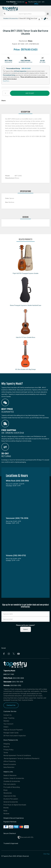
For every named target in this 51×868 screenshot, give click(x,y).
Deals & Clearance (10, 775)
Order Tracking (9, 718)
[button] (9, 61)
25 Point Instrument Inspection (15, 736)
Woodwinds (8, 793)
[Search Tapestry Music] (24, 14)
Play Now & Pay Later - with (36, 3)
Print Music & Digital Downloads (15, 805)
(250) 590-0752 (12, 685)
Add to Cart (30, 93)
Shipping (7, 744)
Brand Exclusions (10, 764)
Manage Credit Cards (11, 733)
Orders (6, 727)
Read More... (6, 81)
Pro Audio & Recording (12, 787)
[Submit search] (5, 14)
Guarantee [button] (9, 62)
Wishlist (6, 721)
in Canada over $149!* (15, 3)
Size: (7, 202)
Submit (26, 629)
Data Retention (9, 767)
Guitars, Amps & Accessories (14, 778)
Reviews (6, 813)
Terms (6, 752)
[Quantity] (6, 93)
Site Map (47, 854)
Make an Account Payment (13, 730)
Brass (5, 790)
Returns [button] (42, 62)
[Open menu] (47, 14)
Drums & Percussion (11, 799)
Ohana (30, 41)
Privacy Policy (8, 750)
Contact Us (11, 705)
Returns (6, 747)
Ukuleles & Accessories (10, 18)
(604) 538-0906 (14, 678)
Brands (6, 808)
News (5, 811)
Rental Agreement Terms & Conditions (17, 755)
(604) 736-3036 (13, 682)
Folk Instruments (10, 784)
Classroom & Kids (10, 796)
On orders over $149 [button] (25, 62)
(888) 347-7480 (9, 674)
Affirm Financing (9, 761)
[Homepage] (13, 8)
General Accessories (11, 802)
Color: (7, 198)
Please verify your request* (26, 625)
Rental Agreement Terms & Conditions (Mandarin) (22, 758)
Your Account (8, 724)
